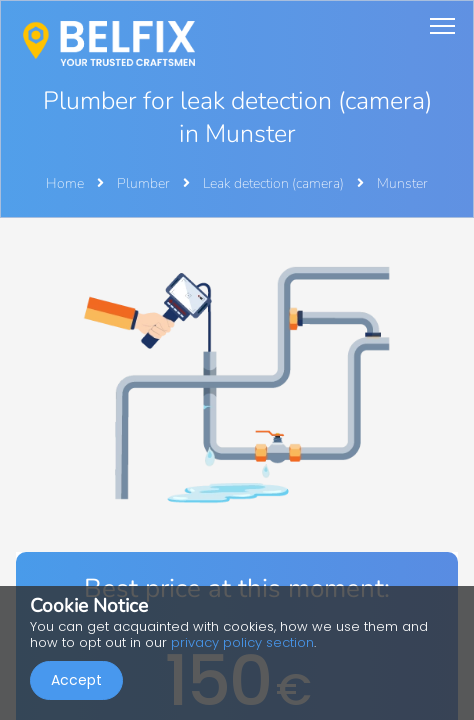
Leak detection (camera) (275, 183)
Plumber (145, 183)
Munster (402, 183)
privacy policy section (242, 642)
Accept (76, 680)
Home (65, 183)
